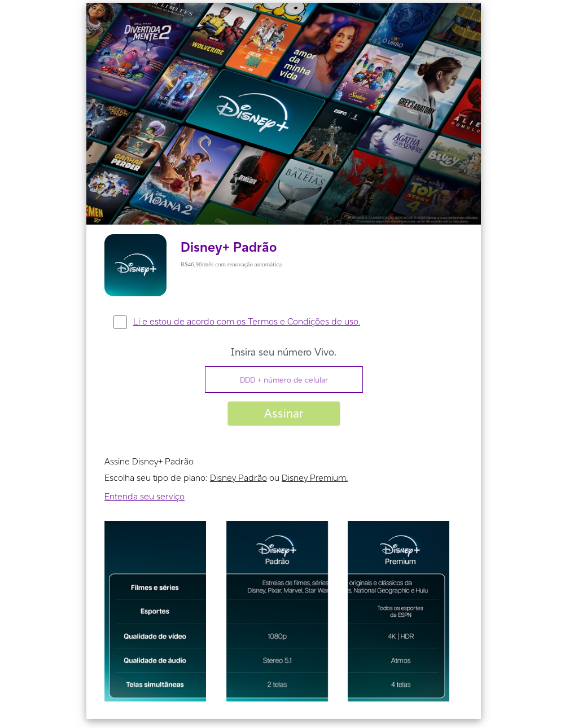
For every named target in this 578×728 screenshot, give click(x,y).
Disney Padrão (238, 478)
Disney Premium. (315, 478)
